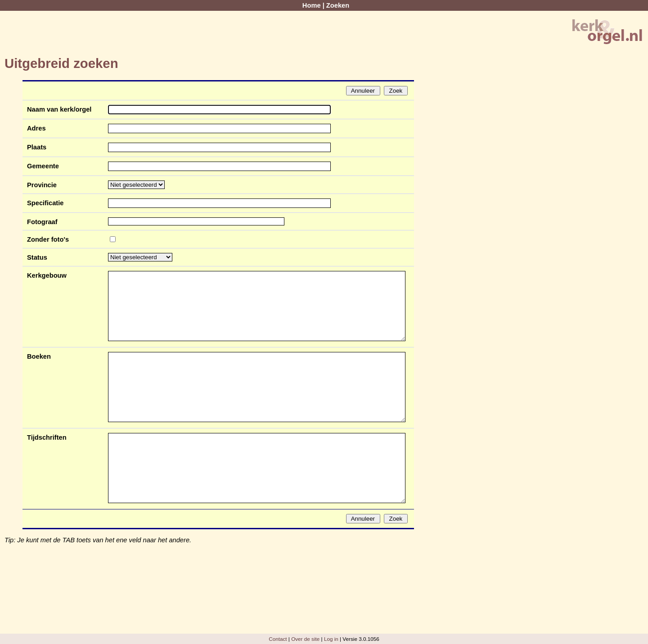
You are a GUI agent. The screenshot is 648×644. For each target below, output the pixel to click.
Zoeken (338, 5)
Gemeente (43, 166)
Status (37, 257)
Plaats (37, 147)
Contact (278, 639)
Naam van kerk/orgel (59, 109)
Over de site (305, 639)
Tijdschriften (47, 437)
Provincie (42, 185)
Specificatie (45, 203)
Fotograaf (42, 222)
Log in (331, 639)
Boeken (39, 356)
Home (312, 5)
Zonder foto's (48, 239)
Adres (36, 128)
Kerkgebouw (47, 275)
